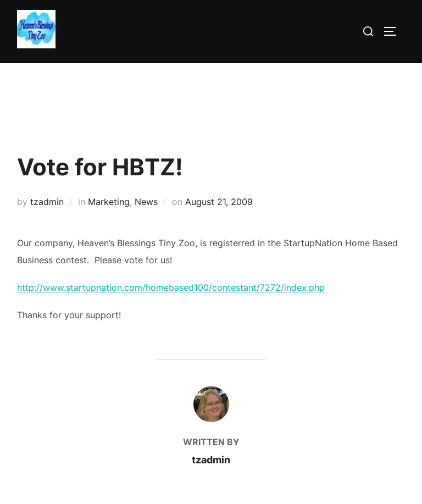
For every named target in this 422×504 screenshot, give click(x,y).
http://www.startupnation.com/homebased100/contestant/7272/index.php (171, 287)
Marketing (109, 202)
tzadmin (47, 202)
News (146, 202)
